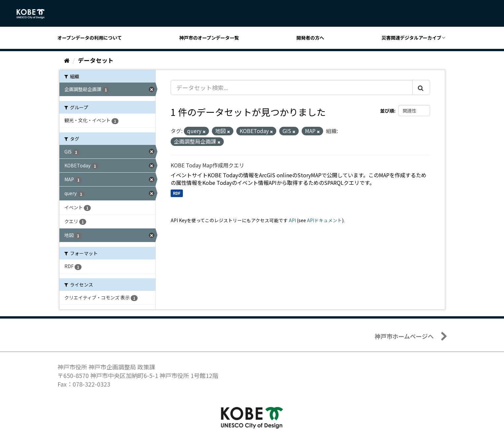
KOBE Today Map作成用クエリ (207, 165)
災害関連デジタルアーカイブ (411, 38)
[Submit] (421, 87)
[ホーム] (67, 60)
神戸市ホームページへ (404, 336)
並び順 (387, 111)
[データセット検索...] (292, 87)
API (292, 220)
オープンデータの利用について (90, 38)
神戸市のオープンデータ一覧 (209, 38)
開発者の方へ (310, 38)
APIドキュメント (324, 220)
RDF (177, 193)
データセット (96, 60)
